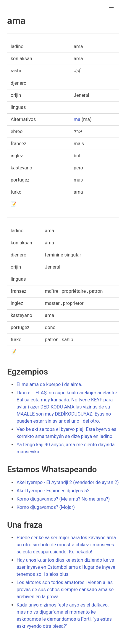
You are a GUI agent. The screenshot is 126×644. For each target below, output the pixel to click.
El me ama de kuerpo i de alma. (49, 384)
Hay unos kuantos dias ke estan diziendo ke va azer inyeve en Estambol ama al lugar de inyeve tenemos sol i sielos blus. (66, 567)
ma (77, 119)
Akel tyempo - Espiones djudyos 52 (53, 491)
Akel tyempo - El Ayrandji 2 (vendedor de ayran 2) (68, 482)
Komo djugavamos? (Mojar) (46, 507)
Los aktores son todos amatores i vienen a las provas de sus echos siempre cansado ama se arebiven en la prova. (65, 590)
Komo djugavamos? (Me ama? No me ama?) (63, 499)
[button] (111, 8)
